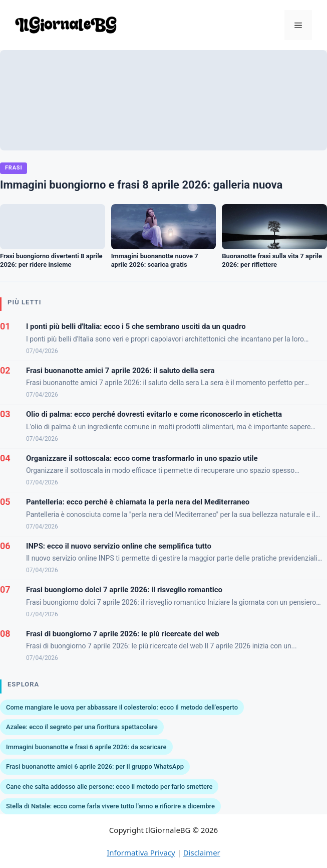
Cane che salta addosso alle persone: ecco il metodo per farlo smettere (109, 787)
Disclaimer (202, 852)
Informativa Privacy (141, 852)
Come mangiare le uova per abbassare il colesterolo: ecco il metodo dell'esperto (122, 707)
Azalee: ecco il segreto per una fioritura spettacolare (82, 727)
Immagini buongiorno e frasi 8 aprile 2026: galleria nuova (141, 185)
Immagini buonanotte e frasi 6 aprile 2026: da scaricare (86, 747)
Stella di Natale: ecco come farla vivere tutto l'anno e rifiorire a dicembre (110, 806)
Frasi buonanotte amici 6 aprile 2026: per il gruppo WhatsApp (95, 766)
